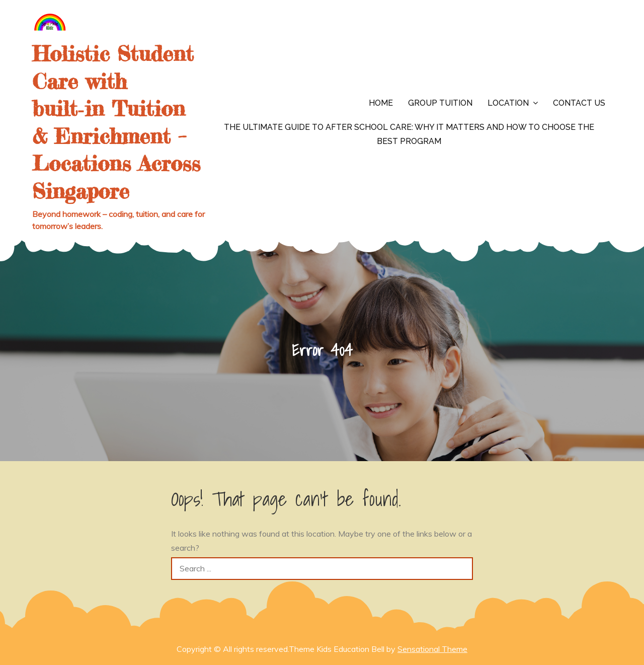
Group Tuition (440, 103)
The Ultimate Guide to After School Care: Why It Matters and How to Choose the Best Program (409, 134)
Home (381, 103)
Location (508, 103)
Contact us (579, 103)
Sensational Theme (432, 649)
